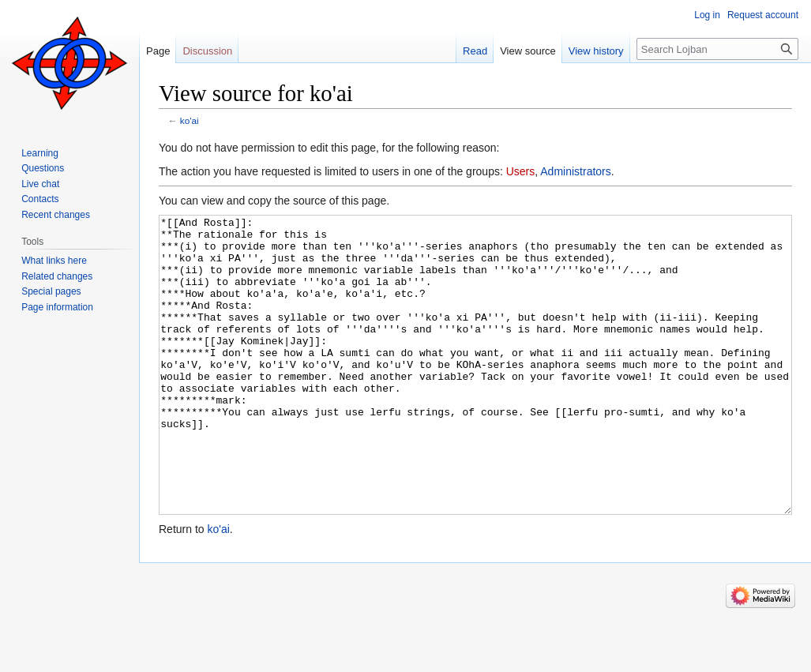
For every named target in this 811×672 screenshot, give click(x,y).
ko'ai (190, 120)
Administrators (575, 171)
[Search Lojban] (717, 49)
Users (521, 171)
